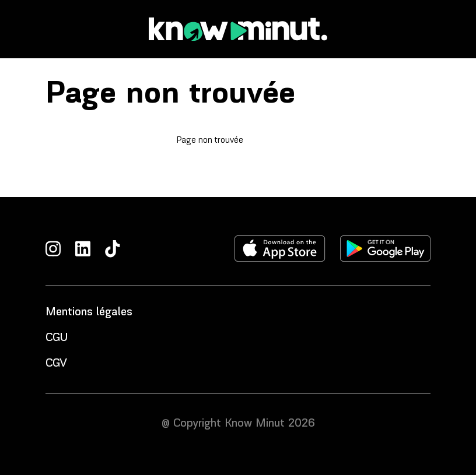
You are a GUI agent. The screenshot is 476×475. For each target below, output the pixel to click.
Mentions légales (89, 312)
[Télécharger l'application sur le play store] (385, 249)
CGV (56, 364)
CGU (57, 338)
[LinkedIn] (83, 249)
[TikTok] (113, 249)
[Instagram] (53, 249)
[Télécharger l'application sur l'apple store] (280, 249)
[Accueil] (238, 29)
